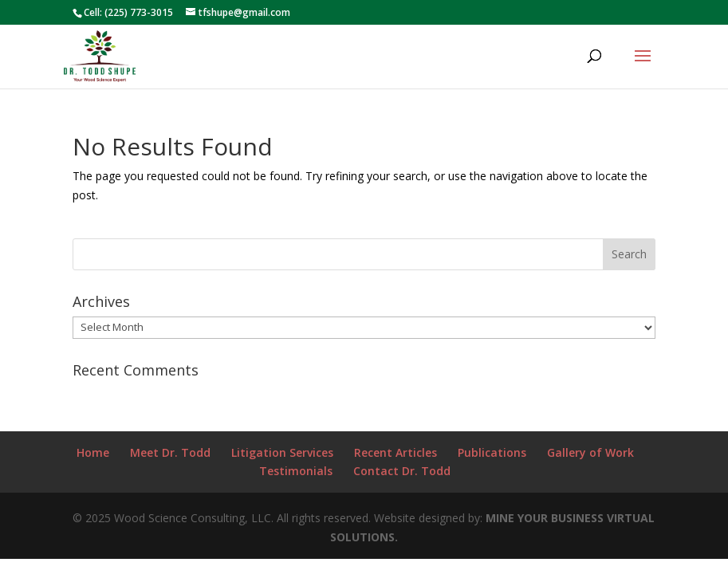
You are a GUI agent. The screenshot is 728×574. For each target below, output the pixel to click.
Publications (492, 452)
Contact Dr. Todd (402, 471)
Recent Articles (395, 452)
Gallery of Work (590, 452)
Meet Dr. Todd (170, 452)
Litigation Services (282, 452)
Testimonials (296, 471)
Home (93, 452)
